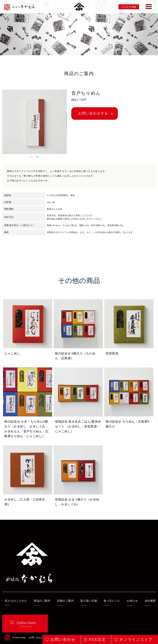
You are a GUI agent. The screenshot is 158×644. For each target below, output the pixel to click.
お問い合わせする (93, 113)
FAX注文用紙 (129, 7)
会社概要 (150, 601)
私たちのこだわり (16, 601)
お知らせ (132, 601)
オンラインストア (136, 639)
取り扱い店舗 (89, 601)
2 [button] (37, 157)
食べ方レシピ (112, 601)
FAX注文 (97, 639)
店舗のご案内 (65, 601)
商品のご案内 (42, 601)
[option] (35, 122)
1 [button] (32, 157)
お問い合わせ (36, 638)
